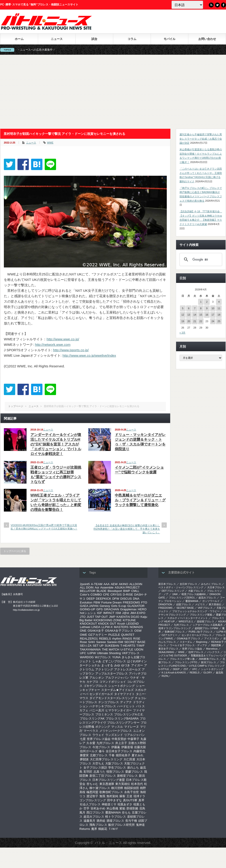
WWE (50, 143)
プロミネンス (104, 714)
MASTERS (121, 627)
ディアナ (126, 702)
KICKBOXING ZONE (108, 620)
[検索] (200, 260)
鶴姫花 (103, 829)
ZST (186, 669)
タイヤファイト (124, 694)
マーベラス (91, 731)
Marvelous (212, 649)
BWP (127, 591)
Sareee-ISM (115, 642)
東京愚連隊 (107, 784)
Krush (121, 624)
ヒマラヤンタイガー (119, 710)
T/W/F (140, 646)
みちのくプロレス (211, 584)
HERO (142, 609)
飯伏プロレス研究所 (122, 825)
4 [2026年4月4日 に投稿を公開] (219, 302)
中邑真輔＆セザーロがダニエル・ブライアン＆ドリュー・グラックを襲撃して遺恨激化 (140, 500)
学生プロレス (117, 768)
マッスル (117, 727)
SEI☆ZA (86, 646)
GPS (99, 609)
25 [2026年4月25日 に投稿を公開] (219, 321)
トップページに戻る (15, 551)
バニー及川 (97, 710)
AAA (107, 584)
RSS (211, 5)
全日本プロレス (188, 584)
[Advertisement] (113, 92)
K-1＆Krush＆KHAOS (174, 673)
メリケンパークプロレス (116, 731)
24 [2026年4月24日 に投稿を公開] (213, 321)
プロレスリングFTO (186, 662)
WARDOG (87, 657)
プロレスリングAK (92, 718)
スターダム (186, 642)
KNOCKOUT (88, 624)
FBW (97, 602)
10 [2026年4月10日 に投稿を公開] (213, 308)
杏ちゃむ (92, 784)
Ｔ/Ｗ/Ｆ (113, 829)
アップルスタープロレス (112, 674)
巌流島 (220, 673)
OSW (138, 631)
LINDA (96, 627)
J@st (126, 613)
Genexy (105, 606)
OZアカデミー (98, 635)
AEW (114, 584)
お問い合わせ (207, 39)
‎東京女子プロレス (168, 649)
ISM (118, 613)
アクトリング (104, 669)
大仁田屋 (129, 759)
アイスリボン (212, 638)
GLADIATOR (136, 606)
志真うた (99, 772)
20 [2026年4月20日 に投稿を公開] (189, 321)
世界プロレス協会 (99, 739)
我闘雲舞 (216, 645)
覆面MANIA (113, 812)
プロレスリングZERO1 (182, 598)
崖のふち (133, 768)
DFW (116, 599)
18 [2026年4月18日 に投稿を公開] (219, 315)
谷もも (126, 812)
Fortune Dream (112, 602)
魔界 (94, 829)
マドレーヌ (131, 727)
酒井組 (101, 821)
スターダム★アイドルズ (117, 690)
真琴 (141, 800)
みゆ (117, 665)
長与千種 (131, 821)
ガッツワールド (211, 601)
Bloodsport (115, 591)
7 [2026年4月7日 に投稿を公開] (195, 308)
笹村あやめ (98, 808)
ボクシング (103, 727)
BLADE (101, 591)
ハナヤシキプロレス (103, 706)
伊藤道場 (127, 747)
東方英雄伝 (123, 784)
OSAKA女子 (96, 631)
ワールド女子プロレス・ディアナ (188, 645)
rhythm (117, 639)
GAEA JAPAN (89, 606)
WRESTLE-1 (186, 621)
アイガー (137, 665)
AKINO (123, 584)
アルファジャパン (117, 678)
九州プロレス (105, 743)
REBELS (105, 639)
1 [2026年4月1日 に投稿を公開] (201, 302)
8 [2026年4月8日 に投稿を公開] (201, 308)
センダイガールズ (101, 694)
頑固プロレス (184, 604)
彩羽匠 (88, 772)
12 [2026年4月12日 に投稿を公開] (183, 315)
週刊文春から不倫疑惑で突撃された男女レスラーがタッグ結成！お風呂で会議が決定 (201, 139)
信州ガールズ (89, 751)
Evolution (86, 602)
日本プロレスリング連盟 (109, 780)
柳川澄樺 (117, 788)
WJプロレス (103, 657)
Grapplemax (128, 609)
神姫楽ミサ (109, 804)
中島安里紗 (119, 739)
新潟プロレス (209, 662)
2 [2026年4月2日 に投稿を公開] (207, 302)
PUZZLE (114, 635)
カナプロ (92, 682)
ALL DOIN (87, 587)
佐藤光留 (140, 747)
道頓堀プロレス (205, 621)
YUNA (116, 657)
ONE (83, 631)
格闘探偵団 (131, 788)
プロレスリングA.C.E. (129, 714)
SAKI (91, 642)
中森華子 (133, 739)
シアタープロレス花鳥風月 (208, 625)
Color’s (85, 595)
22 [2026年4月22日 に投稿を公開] (201, 321)
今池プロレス (101, 747)
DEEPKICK (103, 599)
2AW (175, 594)
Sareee (101, 642)
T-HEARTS (128, 646)
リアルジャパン (134, 735)
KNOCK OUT (107, 624)
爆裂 (122, 796)
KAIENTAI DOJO (128, 617)
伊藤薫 (116, 747)
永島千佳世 (131, 792)
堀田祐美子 (123, 755)
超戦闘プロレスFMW (206, 628)
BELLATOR (88, 591)
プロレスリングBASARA (122, 718)
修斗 (102, 751)
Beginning (202, 642)
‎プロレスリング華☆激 (182, 659)
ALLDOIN (136, 584)
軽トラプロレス (116, 817)
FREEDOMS (131, 602)
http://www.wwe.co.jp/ (63, 339)
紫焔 (122, 808)
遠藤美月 (89, 821)
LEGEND (133, 624)
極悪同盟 (92, 792)
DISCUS (126, 599)
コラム (132, 39)
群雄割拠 (132, 808)
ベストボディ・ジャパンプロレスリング (181, 587)
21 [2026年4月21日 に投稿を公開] (195, 321)
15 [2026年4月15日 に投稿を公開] (201, 315)
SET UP (98, 646)
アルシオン (97, 678)
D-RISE (128, 595)
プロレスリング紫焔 (201, 615)
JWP (112, 617)
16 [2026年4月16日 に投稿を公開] (207, 315)
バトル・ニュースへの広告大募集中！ (41, 50)
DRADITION (165, 604)
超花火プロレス (94, 817)
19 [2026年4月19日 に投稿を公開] (183, 321)
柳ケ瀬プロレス (100, 788)
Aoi (97, 587)
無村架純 (112, 796)
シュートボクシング (122, 686)
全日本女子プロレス (119, 751)
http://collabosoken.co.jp (26, 610)
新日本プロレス (167, 584)
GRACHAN (112, 609)
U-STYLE (127, 649)
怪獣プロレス (115, 772)
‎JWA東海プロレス (209, 659)
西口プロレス (95, 812)
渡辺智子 (92, 796)
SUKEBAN (112, 646)
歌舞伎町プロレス (111, 792)
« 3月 (182, 333)
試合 (94, 39)
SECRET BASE (135, 642)
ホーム (19, 39)
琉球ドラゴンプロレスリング (175, 628)
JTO (83, 617)
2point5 (85, 584)
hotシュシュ (88, 613)
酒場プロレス (115, 821)
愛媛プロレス (134, 772)
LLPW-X (107, 627)
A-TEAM (97, 584)
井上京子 (121, 743)
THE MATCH (111, 649)
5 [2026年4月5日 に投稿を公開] (183, 308)
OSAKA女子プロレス (119, 631)
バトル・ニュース (108, 843)
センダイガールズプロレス (197, 635)
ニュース (57, 39)
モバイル (169, 39)
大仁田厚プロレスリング (106, 759)
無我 (102, 796)
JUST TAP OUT (97, 617)
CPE (106, 595)
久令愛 (91, 743)
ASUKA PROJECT (127, 587)
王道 (129, 796)
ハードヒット (126, 706)
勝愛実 (84, 755)
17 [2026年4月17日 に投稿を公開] (213, 315)
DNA (136, 599)
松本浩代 (137, 784)
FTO (144, 602)
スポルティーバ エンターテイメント (188, 618)
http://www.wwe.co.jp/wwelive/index (89, 355)
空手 (86, 808)
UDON (139, 649)
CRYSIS (116, 595)
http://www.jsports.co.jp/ (71, 350)
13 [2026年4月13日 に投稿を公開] (189, 315)
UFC (83, 653)
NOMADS (136, 627)
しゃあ (97, 661)
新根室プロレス (127, 776)
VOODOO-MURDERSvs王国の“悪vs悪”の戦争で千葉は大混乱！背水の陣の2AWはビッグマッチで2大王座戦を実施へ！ (44, 527)
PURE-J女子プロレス (201, 632)
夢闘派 (84, 759)
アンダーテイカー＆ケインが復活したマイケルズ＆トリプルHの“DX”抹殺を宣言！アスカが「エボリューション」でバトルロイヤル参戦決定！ (56, 444)
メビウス (200, 604)
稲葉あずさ (125, 804)
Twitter (217, 5)
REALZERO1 (89, 639)
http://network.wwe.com (53, 345)
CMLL (135, 591)
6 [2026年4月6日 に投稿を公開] (189, 308)
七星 (83, 739)
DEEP (91, 599)
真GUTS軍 (130, 800)
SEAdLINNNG (166, 652)
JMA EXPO (138, 613)
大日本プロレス (216, 587)
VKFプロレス (131, 653)
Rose (83, 642)
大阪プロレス (114, 763)
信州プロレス (196, 652)
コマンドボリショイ (113, 682)
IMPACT (109, 613)
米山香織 (112, 808)
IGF (100, 613)
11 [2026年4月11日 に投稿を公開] (219, 308)
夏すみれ (138, 755)
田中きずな (114, 800)
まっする (107, 665)
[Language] (187, 5)
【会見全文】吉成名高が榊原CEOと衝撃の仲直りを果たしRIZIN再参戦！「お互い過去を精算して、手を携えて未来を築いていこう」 (127, 529)
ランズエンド (114, 735)
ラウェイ (98, 735)
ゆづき (126, 665)
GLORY (208, 673)
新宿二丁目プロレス (103, 776)
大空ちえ (98, 763)
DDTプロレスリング (173, 591)
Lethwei (85, 627)
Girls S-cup (119, 606)
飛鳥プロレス (98, 825)
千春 (112, 755)
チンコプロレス (109, 702)
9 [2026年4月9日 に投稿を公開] (207, 308)
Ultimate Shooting (109, 653)
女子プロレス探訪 (95, 768)
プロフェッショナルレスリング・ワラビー (196, 611)
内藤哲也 (139, 751)
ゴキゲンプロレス (95, 686)
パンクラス (213, 652)
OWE (84, 635)
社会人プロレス (90, 804)
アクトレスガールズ (127, 669)
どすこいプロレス (114, 661)
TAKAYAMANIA (90, 649)
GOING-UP (87, 609)
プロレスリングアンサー (123, 723)
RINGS (127, 639)
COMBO (96, 595)
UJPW (91, 653)
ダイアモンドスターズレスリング (112, 698)
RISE (137, 639)
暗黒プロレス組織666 (194, 594)
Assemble (107, 587)
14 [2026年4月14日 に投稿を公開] (195, 315)
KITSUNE (129, 620)
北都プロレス (99, 755)
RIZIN (165, 676)
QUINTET (128, 635)
